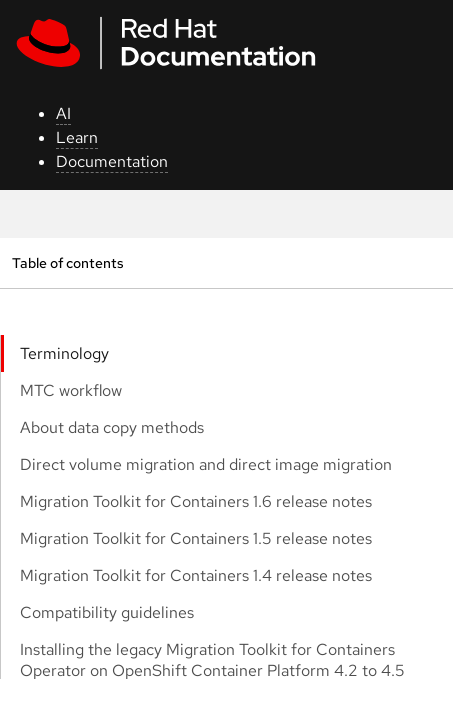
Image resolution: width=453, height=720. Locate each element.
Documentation (112, 161)
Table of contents (67, 262)
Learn (77, 137)
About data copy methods (112, 427)
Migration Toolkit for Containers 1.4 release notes (196, 575)
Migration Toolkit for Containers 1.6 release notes (196, 501)
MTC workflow (71, 390)
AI (63, 113)
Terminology (64, 353)
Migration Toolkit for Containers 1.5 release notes (196, 538)
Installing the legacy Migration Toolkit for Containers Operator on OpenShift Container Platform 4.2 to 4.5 (212, 660)
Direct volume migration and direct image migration (206, 464)
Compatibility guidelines (107, 612)
